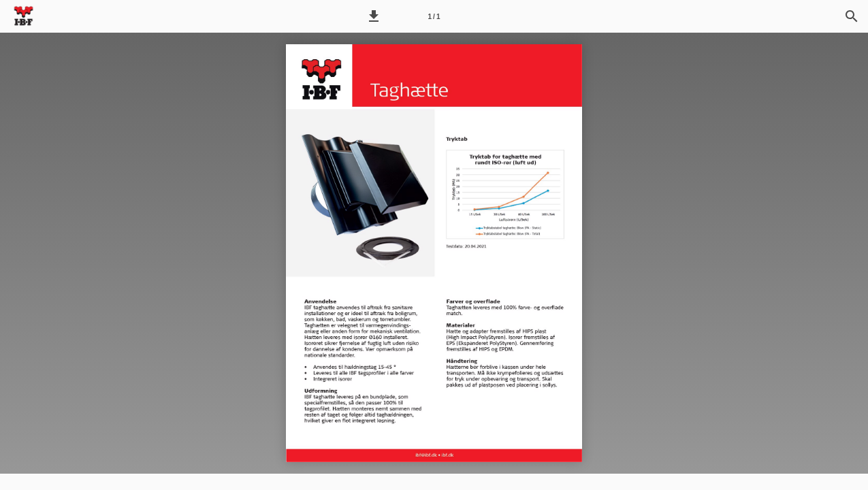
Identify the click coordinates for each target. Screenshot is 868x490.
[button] (374, 16)
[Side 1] (434, 16)
